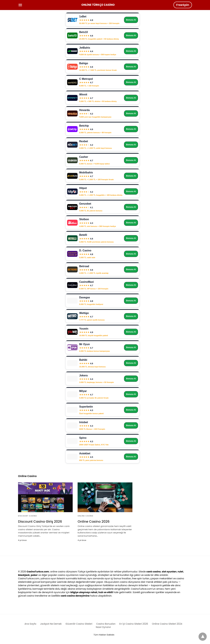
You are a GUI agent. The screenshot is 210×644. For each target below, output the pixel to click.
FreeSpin (183, 5)
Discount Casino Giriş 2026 (40, 522)
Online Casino (85, 516)
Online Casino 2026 (94, 522)
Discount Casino (27, 516)
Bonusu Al (131, 20)
